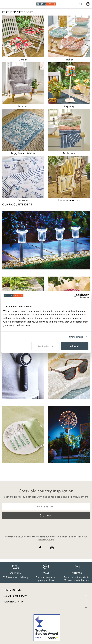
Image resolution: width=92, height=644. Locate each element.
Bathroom (69, 153)
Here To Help (46, 590)
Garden (23, 60)
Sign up (45, 515)
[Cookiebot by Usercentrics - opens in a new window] (76, 296)
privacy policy (46, 540)
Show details (76, 337)
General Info (46, 602)
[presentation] (46, 526)
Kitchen (69, 60)
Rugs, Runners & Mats (23, 153)
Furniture (23, 106)
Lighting (69, 106)
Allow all (75, 346)
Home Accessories (69, 200)
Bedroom (23, 200)
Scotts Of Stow (46, 596)
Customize (45, 346)
